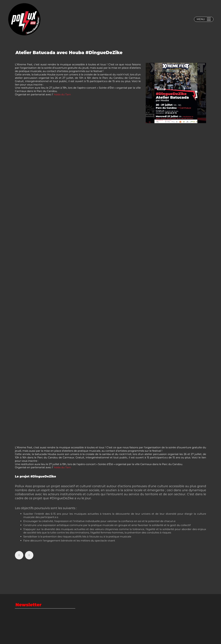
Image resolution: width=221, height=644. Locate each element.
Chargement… (69, 284)
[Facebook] (19, 555)
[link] (62, 94)
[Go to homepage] (24, 19)
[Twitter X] (29, 555)
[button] (204, 19)
